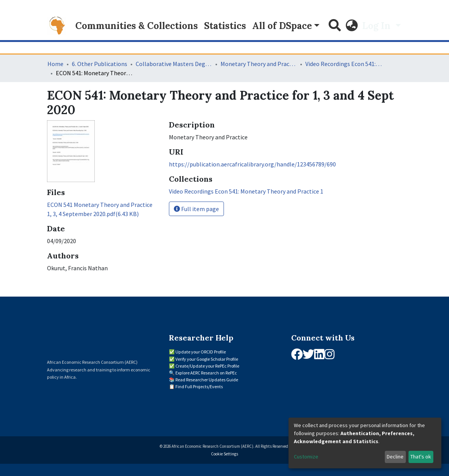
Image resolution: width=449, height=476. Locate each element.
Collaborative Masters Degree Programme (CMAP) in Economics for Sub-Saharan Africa (174, 64)
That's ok (421, 457)
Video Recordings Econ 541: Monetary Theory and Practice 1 (344, 64)
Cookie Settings (224, 454)
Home (55, 64)
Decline (395, 457)
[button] (352, 26)
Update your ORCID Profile (201, 352)
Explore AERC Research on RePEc (206, 373)
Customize (306, 457)
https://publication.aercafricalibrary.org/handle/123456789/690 (252, 164)
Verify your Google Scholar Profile (207, 359)
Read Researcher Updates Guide (207, 380)
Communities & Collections (137, 26)
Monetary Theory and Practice (259, 64)
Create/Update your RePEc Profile (207, 366)
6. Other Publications (100, 64)
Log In (378, 26)
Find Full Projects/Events (199, 386)
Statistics (225, 26)
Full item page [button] (196, 209)
